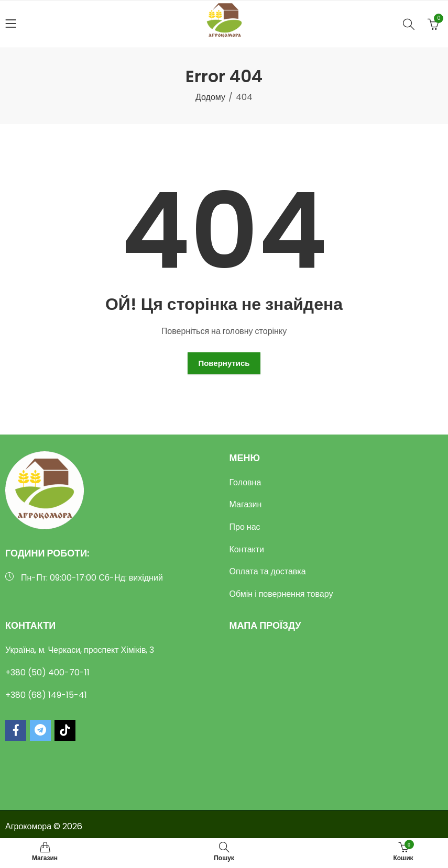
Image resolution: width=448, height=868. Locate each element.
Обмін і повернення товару (281, 594)
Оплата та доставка (268, 571)
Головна (245, 482)
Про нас (245, 527)
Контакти (247, 549)
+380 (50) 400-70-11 (47, 672)
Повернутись (224, 363)
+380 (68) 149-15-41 (46, 695)
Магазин (246, 504)
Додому (210, 97)
